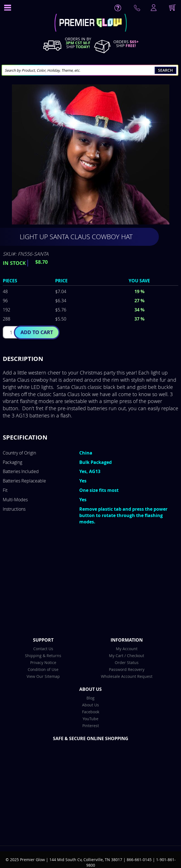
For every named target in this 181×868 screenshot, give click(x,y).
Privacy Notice (43, 662)
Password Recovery (127, 669)
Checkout (136, 656)
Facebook (91, 712)
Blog (90, 698)
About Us (90, 705)
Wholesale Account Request (127, 676)
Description (23, 359)
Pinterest (91, 726)
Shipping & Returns (43, 656)
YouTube (90, 719)
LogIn (153, 8)
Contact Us (43, 649)
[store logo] (90, 23)
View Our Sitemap (43, 676)
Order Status (127, 662)
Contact (138, 9)
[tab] (90, 359)
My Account (127, 649)
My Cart (116, 656)
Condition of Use (43, 669)
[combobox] (90, 70)
